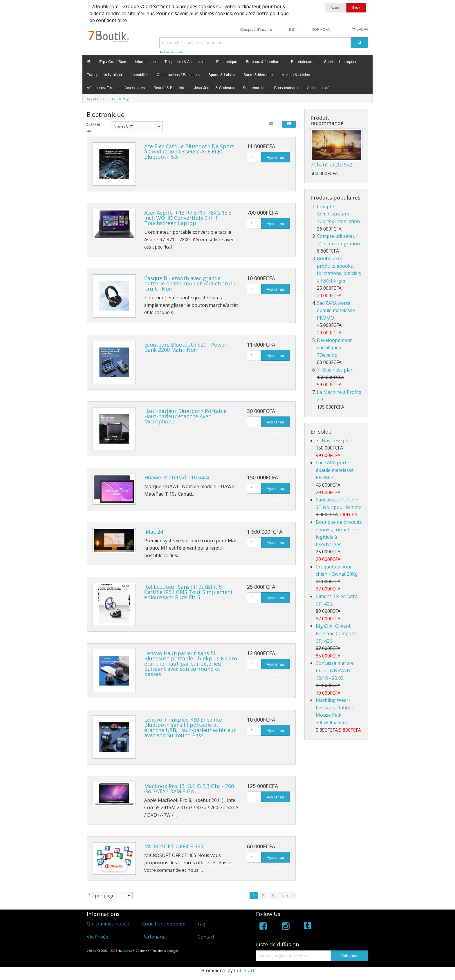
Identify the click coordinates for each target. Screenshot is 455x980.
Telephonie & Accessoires (186, 62)
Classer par (94, 127)
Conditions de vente (164, 924)
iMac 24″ (155, 532)
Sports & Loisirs (222, 75)
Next (288, 895)
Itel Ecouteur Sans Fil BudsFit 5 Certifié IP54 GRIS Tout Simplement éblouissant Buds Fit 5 (188, 592)
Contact (206, 937)
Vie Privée (98, 937)
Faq (201, 924)
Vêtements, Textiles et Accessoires (116, 88)
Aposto (127, 951)
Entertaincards (303, 62)
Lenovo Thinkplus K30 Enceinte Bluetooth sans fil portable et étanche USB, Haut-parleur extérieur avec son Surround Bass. (190, 727)
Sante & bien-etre (258, 75)
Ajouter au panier (275, 159)
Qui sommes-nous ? (108, 924)
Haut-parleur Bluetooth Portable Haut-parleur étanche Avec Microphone (185, 416)
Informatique (145, 62)
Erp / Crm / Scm (113, 62)
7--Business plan (335, 370)
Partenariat (155, 937)
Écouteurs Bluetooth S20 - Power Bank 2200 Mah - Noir (185, 347)
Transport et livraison (104, 75)
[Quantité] (254, 157)
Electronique (227, 62)
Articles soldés (319, 88)
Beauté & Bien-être (169, 88)
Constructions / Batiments (178, 75)
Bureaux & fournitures (264, 62)
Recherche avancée (171, 52)
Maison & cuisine (296, 75)
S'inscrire (264, 29)
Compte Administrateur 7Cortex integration (338, 214)
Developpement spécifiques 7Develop (334, 348)
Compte (247, 29)
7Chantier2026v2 (331, 164)
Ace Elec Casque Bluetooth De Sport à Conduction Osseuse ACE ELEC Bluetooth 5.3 (189, 151)
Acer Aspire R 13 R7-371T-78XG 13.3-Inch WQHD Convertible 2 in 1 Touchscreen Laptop (189, 218)
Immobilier (139, 75)
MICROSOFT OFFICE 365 (174, 846)
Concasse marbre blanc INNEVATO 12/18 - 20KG (335, 670)
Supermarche (254, 88)
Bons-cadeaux (286, 88)
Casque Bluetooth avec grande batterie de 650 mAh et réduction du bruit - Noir (190, 283)
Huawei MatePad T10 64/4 (177, 477)
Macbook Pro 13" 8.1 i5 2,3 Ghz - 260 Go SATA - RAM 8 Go (189, 789)
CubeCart (244, 970)
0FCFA (360, 29)
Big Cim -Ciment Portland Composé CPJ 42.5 (336, 633)
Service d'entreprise (341, 62)
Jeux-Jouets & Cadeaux (214, 88)
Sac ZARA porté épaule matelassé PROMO (336, 310)
